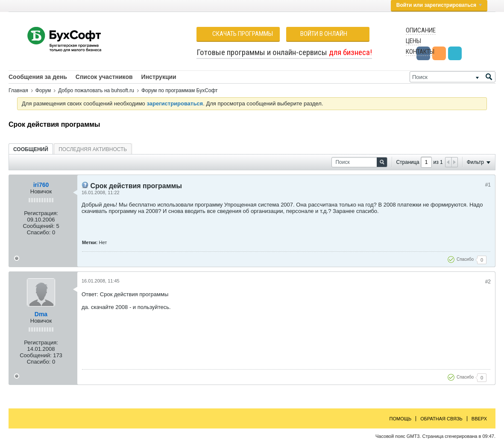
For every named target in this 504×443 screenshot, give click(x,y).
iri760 (41, 185)
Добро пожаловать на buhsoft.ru (96, 90)
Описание (421, 30)
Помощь (401, 419)
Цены (413, 41)
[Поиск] (453, 77)
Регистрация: (41, 213)
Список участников (104, 77)
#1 (488, 185)
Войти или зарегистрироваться (439, 5)
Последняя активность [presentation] (93, 149)
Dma (41, 314)
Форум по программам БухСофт (180, 90)
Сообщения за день (38, 77)
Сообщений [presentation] (31, 149)
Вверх (479, 419)
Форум (43, 90)
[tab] (31, 149)
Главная (18, 90)
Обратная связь (441, 419)
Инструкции (159, 77)
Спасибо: (39, 232)
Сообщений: (38, 226)
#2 (488, 282)
